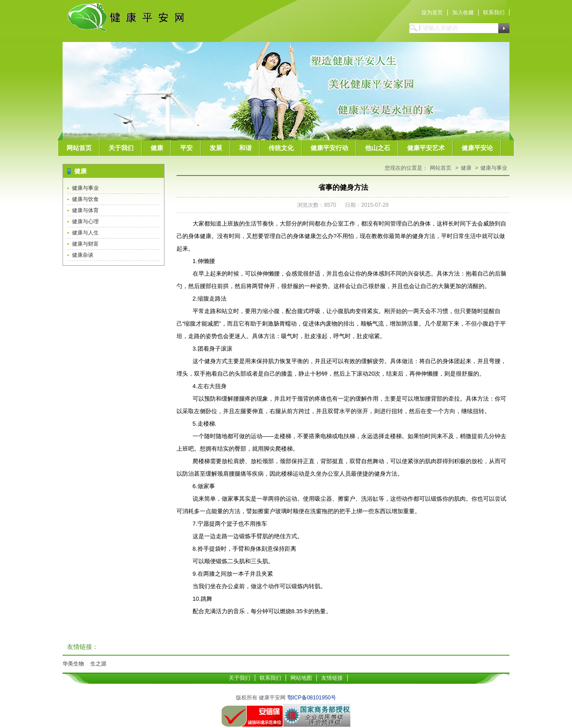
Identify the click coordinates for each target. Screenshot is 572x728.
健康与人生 (85, 233)
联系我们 (494, 13)
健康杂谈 (83, 255)
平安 (186, 148)
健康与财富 (85, 244)
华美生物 (73, 664)
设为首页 (432, 13)
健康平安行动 (329, 148)
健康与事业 (85, 188)
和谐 (245, 148)
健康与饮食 (85, 199)
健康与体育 (85, 210)
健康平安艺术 (426, 148)
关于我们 (121, 148)
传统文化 (281, 148)
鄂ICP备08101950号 (312, 698)
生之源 (98, 664)
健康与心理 (85, 222)
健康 (157, 148)
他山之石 (378, 148)
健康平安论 (477, 148)
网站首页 (79, 148)
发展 (216, 148)
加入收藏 (463, 13)
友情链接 (332, 678)
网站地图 (301, 678)
